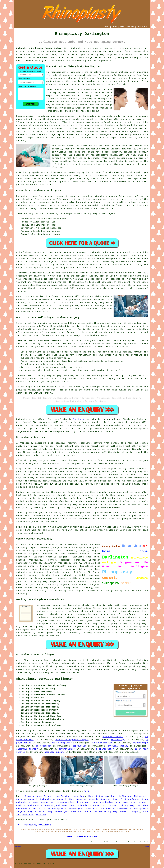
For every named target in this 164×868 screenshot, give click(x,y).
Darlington (79, 419)
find (26, 660)
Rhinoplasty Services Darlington (45, 679)
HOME (107, 27)
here (86, 791)
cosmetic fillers (113, 737)
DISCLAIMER (142, 27)
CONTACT (131, 27)
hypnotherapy (140, 743)
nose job (132, 196)
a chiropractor (105, 749)
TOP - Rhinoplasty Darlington (33, 825)
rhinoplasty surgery (76, 551)
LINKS (114, 27)
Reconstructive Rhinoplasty (73, 802)
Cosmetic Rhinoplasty (41, 799)
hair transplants (62, 743)
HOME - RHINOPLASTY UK (82, 837)
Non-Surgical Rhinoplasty (116, 809)
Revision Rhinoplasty (29, 805)
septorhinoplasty (67, 116)
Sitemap (18, 846)
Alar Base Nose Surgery (131, 802)
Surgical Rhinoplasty (125, 799)
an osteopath (44, 746)
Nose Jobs (28, 815)
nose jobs (93, 557)
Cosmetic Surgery (99, 799)
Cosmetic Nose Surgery (38, 796)
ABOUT (122, 27)
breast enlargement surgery (72, 740)
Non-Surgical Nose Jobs (70, 796)
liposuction (80, 746)
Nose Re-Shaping (98, 796)
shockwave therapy (27, 749)
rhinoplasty (98, 54)
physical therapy (118, 746)
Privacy (146, 846)
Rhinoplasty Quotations (92, 805)
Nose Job (41, 815)
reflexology (118, 740)
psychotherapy (67, 749)
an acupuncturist (102, 743)
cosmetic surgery (54, 752)
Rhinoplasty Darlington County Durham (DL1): (43, 48)
